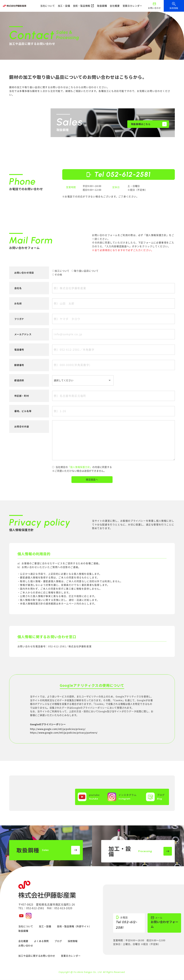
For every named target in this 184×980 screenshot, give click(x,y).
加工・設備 (64, 6)
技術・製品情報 (84, 6)
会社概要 (115, 6)
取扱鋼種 (102, 6)
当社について (48, 6)
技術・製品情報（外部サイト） (74, 927)
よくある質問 (41, 941)
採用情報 (73, 941)
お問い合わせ (26, 946)
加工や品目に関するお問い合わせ (37, 956)
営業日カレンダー (132, 6)
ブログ (58, 941)
